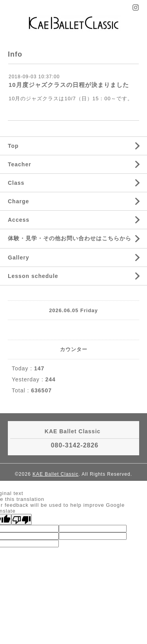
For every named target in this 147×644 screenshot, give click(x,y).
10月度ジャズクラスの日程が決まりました (69, 85)
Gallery (18, 258)
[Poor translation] (22, 519)
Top (13, 146)
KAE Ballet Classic (55, 474)
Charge (18, 201)
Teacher (20, 164)
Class (16, 183)
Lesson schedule (33, 276)
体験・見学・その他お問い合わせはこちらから (70, 238)
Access (19, 220)
